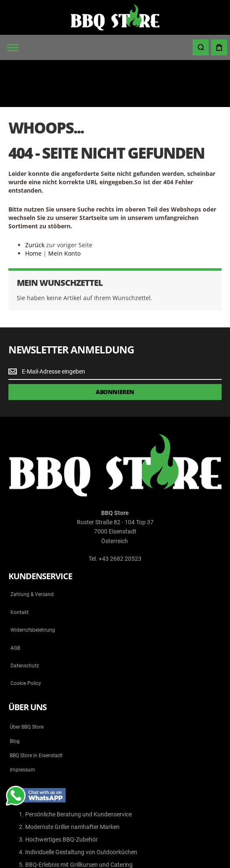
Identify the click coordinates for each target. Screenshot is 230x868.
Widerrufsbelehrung (33, 583)
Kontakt (20, 565)
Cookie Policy (26, 637)
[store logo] (115, 17)
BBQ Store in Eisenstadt (36, 709)
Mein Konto (64, 206)
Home (33, 206)
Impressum (22, 723)
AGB (15, 601)
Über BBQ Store (27, 680)
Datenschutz (25, 619)
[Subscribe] (115, 345)
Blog (15, 694)
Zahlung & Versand (32, 548)
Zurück (35, 198)
